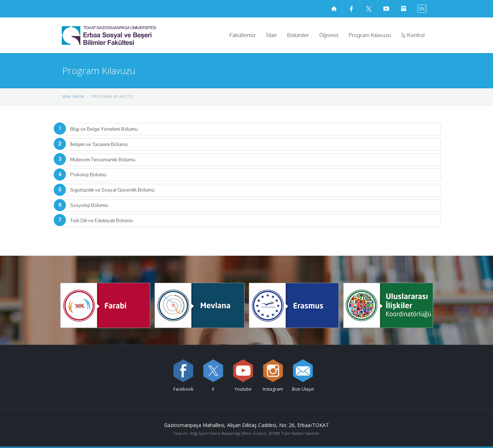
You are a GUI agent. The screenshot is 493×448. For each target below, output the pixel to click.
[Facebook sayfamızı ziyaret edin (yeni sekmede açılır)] (351, 9)
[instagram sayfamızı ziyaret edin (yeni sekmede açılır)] (404, 9)
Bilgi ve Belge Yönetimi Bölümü (104, 129)
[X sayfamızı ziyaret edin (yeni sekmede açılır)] (369, 9)
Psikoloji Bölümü (88, 175)
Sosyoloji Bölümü (89, 205)
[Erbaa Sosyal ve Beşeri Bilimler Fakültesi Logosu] (127, 35)
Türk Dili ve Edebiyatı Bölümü (101, 221)
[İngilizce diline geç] (420, 8)
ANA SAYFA (73, 97)
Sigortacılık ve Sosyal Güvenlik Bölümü (112, 190)
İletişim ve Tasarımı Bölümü (99, 144)
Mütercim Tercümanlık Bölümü (103, 160)
